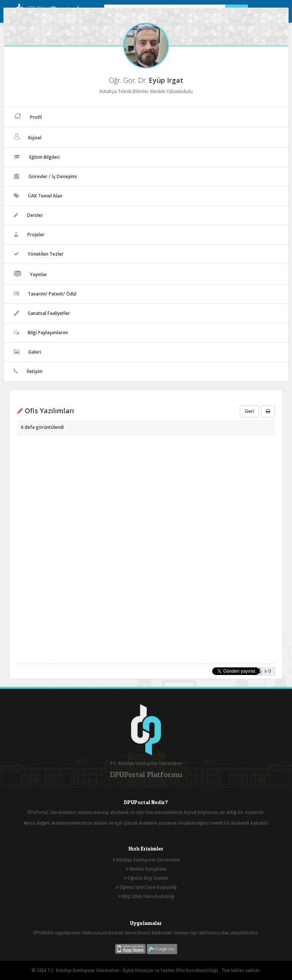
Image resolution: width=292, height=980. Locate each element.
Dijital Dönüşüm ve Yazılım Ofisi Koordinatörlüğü (171, 970)
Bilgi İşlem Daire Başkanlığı (146, 896)
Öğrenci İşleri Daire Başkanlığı (146, 887)
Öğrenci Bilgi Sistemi (146, 878)
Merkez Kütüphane (146, 869)
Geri (249, 411)
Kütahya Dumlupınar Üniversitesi (146, 860)
